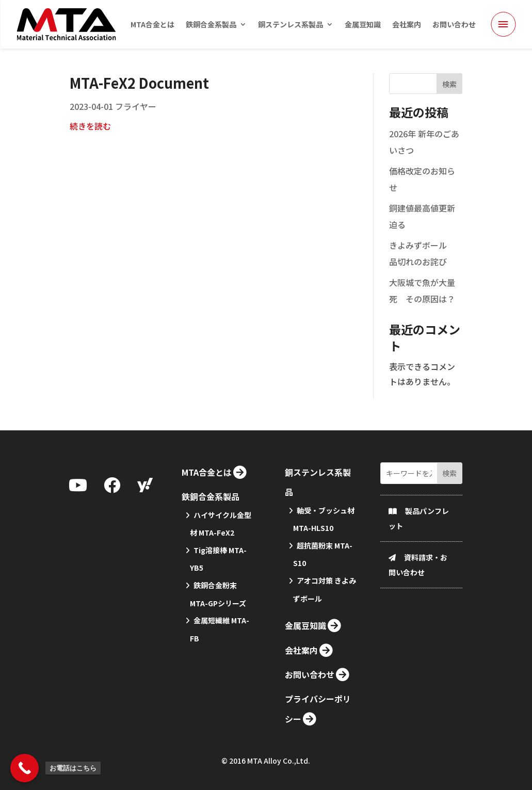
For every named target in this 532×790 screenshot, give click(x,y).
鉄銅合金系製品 (211, 25)
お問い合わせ (454, 25)
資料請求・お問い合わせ (418, 613)
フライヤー (136, 121)
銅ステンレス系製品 (291, 25)
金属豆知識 (363, 25)
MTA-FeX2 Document (139, 97)
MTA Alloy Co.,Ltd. (279, 763)
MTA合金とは (152, 25)
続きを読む (90, 140)
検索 (449, 99)
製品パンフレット (419, 567)
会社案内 (407, 25)
